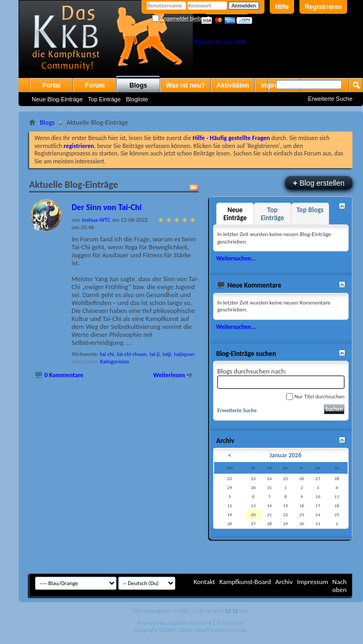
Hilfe (282, 7)
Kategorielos (115, 362)
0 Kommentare (64, 375)
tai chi (107, 354)
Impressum (312, 582)
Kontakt (204, 582)
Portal (51, 85)
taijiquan (184, 354)
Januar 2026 (286, 455)
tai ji (154, 354)
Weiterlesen (169, 375)
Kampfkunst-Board (245, 582)
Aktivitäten (233, 85)
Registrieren (323, 7)
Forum (95, 85)
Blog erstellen (319, 183)
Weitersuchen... (236, 258)
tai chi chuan (132, 354)
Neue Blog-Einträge (57, 99)
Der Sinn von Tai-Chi (107, 207)
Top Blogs (310, 210)
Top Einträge (104, 99)
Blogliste (137, 99)
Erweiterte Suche (330, 99)
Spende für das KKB (220, 42)
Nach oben (339, 586)
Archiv (284, 582)
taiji (167, 354)
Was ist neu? (185, 85)
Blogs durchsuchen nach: (281, 378)
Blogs (138, 85)
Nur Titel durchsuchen (315, 397)
